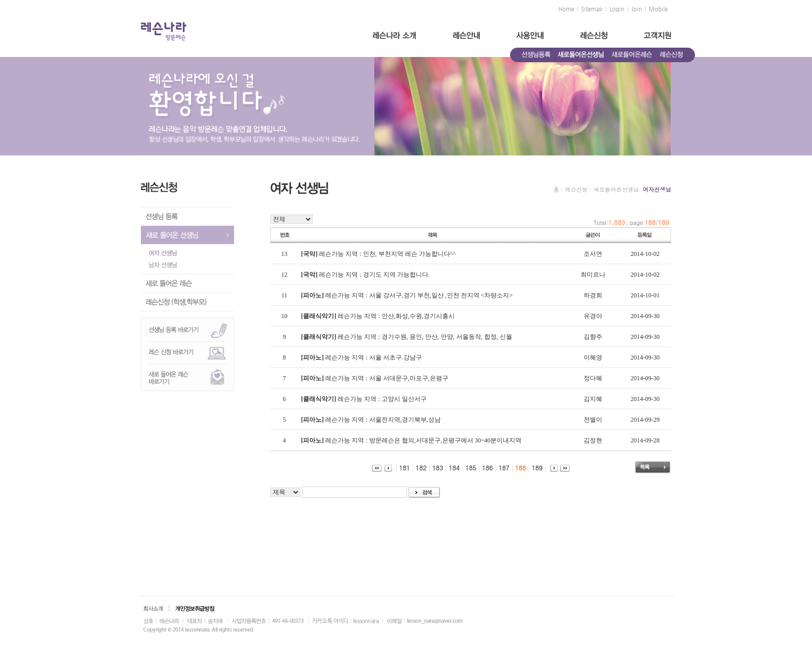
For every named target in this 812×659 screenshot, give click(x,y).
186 (485, 468)
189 (534, 468)
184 (452, 468)
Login (617, 9)
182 (418, 468)
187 (501, 468)
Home (566, 9)
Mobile (658, 9)
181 (402, 468)
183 (435, 468)
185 (468, 468)
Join (637, 9)
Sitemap (592, 9)
